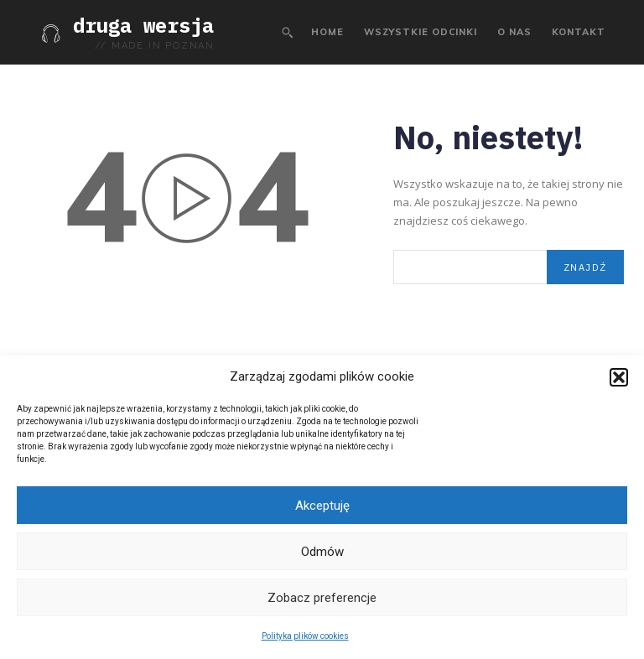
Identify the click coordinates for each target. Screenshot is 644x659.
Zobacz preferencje (322, 598)
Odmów (322, 552)
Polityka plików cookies (305, 636)
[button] (619, 377)
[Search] (585, 267)
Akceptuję (322, 506)
